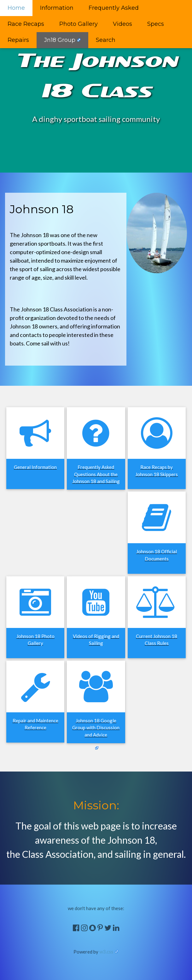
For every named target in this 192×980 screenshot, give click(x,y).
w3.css (106, 952)
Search (106, 40)
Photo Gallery (79, 24)
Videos (122, 24)
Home (16, 8)
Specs (156, 24)
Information (57, 8)
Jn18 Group (60, 40)
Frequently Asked (114, 8)
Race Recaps (26, 24)
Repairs (18, 40)
